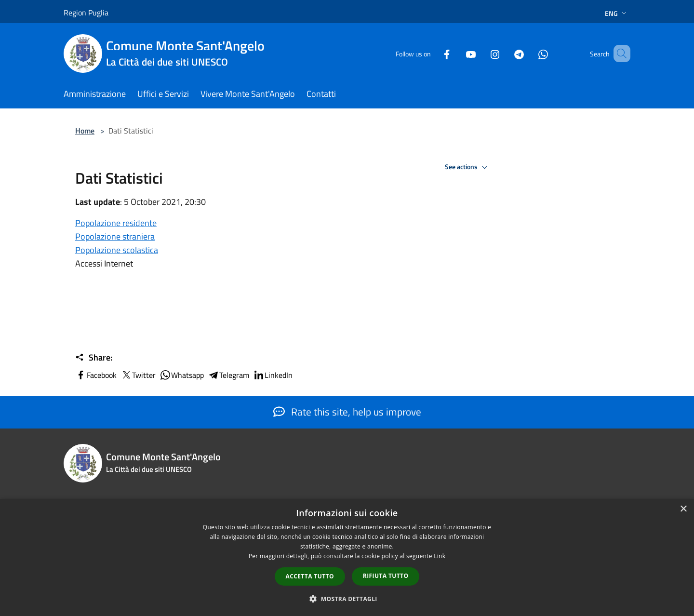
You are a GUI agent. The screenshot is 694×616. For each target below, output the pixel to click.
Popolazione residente (116, 223)
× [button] (683, 509)
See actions (468, 167)
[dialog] (347, 557)
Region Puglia (86, 13)
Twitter (138, 375)
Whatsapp (182, 375)
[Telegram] (505, 53)
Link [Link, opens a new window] (440, 556)
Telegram (228, 375)
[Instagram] (481, 53)
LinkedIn (273, 375)
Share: (94, 358)
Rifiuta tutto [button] (386, 576)
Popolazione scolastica (117, 250)
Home (85, 131)
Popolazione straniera (115, 236)
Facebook (96, 375)
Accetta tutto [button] (310, 576)
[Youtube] (457, 53)
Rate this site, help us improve (347, 412)
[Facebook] (433, 53)
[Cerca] (619, 54)
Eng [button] (617, 13)
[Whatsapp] (529, 53)
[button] (347, 599)
